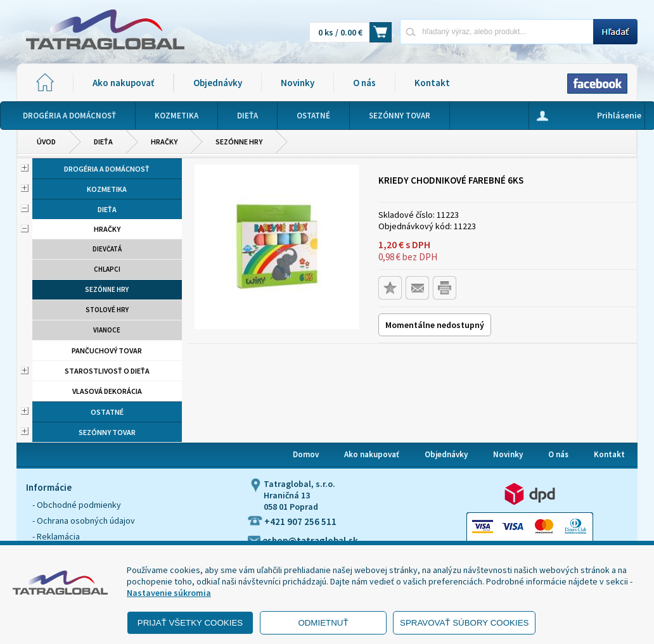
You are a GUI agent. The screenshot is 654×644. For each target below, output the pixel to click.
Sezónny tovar (107, 432)
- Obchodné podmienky (77, 505)
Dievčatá (107, 249)
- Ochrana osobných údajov (84, 521)
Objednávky (218, 83)
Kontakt (432, 83)
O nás (364, 83)
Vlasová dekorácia (107, 391)
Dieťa (103, 142)
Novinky (298, 83)
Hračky (164, 142)
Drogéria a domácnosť (107, 169)
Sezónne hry (239, 142)
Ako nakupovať (123, 83)
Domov (306, 454)
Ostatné (107, 412)
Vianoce (107, 330)
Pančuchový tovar (107, 350)
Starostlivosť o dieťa (107, 371)
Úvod (46, 142)
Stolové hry (107, 310)
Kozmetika (107, 189)
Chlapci (107, 269)
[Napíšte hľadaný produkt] (497, 31)
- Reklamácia (56, 536)
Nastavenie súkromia (169, 593)
